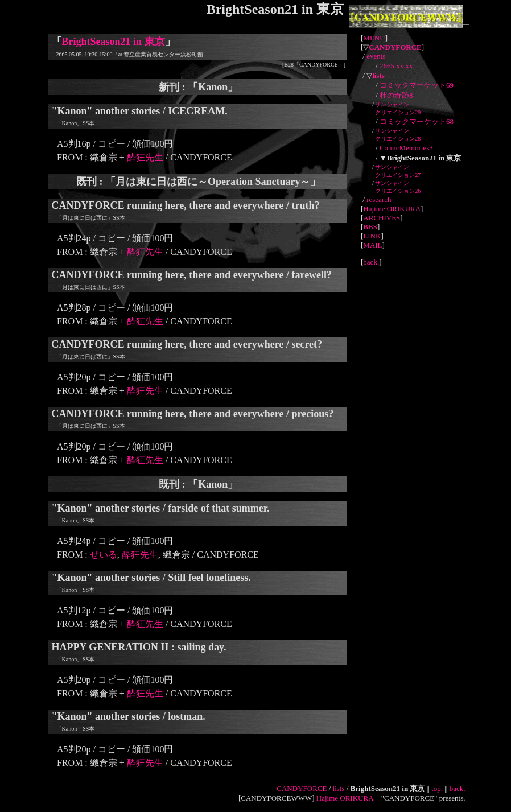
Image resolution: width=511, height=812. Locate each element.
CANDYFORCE (302, 788)
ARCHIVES (382, 218)
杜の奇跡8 (396, 95)
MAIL (372, 245)
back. (371, 262)
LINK (372, 236)
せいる (104, 555)
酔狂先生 (145, 157)
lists (339, 788)
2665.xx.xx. (397, 66)
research (379, 199)
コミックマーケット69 (417, 85)
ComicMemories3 (406, 148)
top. (437, 788)
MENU (374, 38)
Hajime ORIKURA (392, 209)
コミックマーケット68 (417, 121)
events (376, 56)
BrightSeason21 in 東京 (114, 42)
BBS (370, 227)
